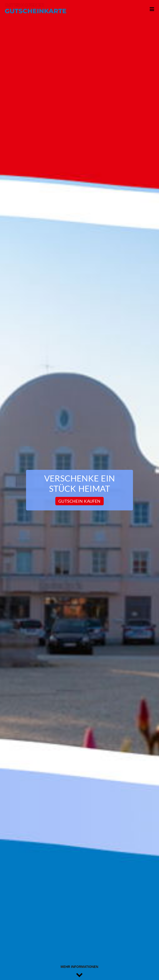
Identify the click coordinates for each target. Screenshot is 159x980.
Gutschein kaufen (79, 501)
